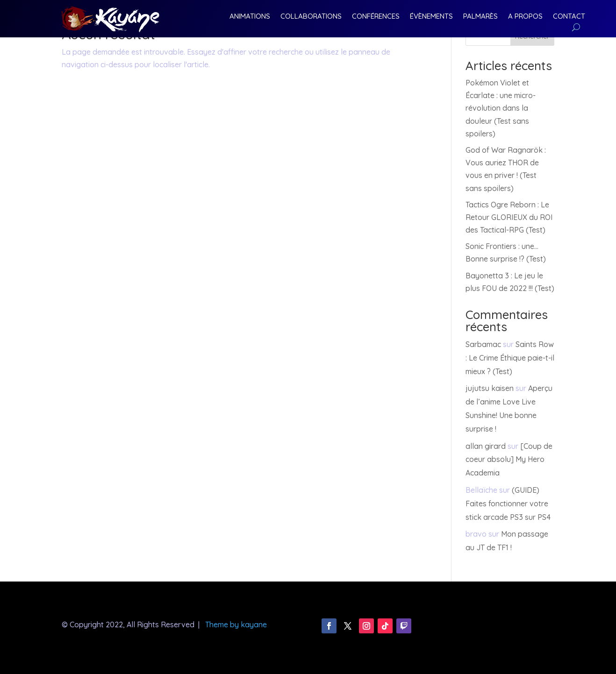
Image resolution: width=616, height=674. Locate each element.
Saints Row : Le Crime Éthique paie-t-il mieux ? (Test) (510, 358)
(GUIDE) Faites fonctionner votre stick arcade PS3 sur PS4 (508, 504)
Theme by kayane (236, 624)
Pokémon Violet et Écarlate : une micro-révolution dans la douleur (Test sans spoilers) (501, 108)
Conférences (376, 17)
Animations (250, 17)
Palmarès (480, 17)
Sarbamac (483, 344)
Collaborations (311, 17)
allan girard (486, 446)
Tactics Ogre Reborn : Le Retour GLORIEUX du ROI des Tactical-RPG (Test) (509, 217)
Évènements (431, 17)
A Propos (525, 17)
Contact (569, 17)
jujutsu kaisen (490, 388)
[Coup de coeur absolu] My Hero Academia (509, 460)
